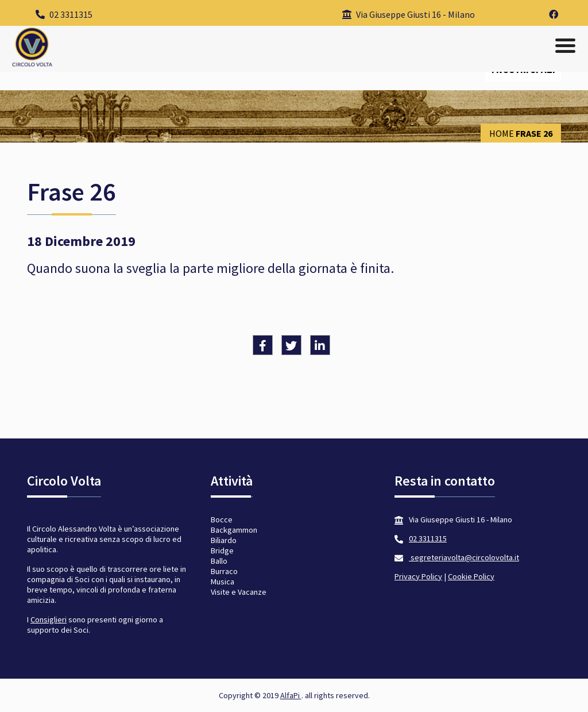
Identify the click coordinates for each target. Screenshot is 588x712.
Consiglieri (49, 619)
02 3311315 (64, 14)
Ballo (219, 561)
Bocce (222, 519)
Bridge (222, 551)
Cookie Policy (471, 576)
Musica (223, 582)
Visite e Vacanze (239, 592)
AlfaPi (291, 695)
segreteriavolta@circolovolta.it (464, 557)
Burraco (224, 571)
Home (502, 133)
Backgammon (234, 530)
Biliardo (224, 540)
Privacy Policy (418, 576)
